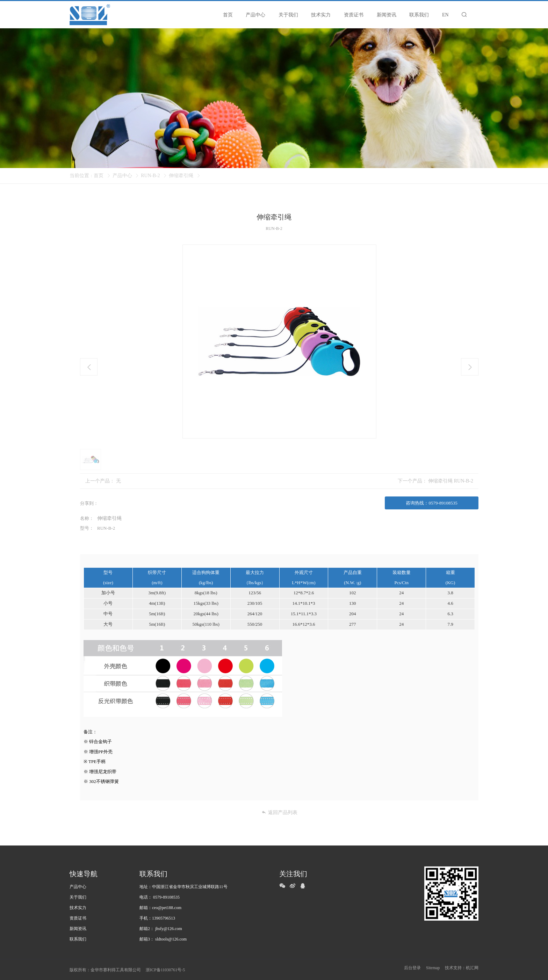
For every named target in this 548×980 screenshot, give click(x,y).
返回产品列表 (279, 812)
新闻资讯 (78, 928)
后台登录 (412, 970)
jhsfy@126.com (169, 928)
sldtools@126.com (171, 939)
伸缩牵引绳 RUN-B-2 (451, 481)
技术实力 (78, 907)
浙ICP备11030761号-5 (165, 970)
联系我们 (78, 939)
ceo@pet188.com (167, 907)
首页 (99, 176)
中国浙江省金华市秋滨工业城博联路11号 (190, 886)
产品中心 (122, 176)
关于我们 (78, 897)
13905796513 (164, 918)
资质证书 (78, 918)
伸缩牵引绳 (181, 176)
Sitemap (433, 970)
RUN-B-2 (150, 176)
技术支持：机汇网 (462, 970)
